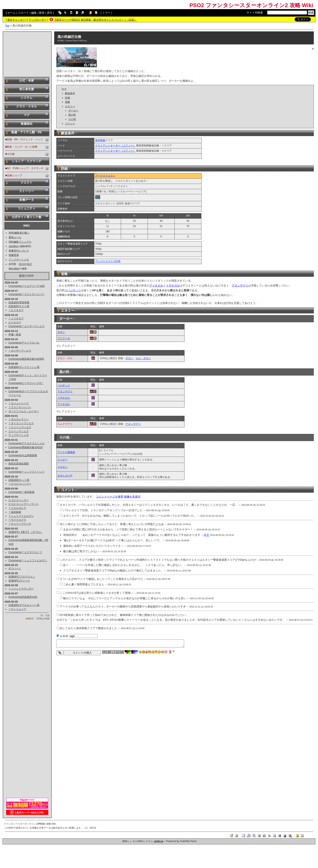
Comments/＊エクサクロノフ (25, 552)
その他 (72, 119)
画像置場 (14, 255)
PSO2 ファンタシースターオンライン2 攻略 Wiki (251, 5)
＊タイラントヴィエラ (21, 423)
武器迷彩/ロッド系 (19, 480)
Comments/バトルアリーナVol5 (27, 286)
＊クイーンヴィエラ (20, 427)
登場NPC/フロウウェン (22, 577)
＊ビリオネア (16, 310)
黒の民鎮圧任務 (69, 37)
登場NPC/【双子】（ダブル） (26, 532)
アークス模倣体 (66, 452)
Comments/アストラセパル (24, 343)
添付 (50, 13)
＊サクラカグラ (17, 520)
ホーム (11, 13)
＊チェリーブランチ (20, 524)
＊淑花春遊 (15, 512)
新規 (42, 13)
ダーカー (73, 111)
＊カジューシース (19, 403)
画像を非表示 (132, 497)
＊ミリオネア (16, 318)
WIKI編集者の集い (19, 233)
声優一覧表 (15, 334)
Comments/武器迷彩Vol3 (23, 597)
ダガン (61, 332)
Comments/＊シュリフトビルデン (28, 560)
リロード (23, 13)
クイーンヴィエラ (19, 431)
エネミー (70, 106)
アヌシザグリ (240, 286)
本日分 (23, 264)
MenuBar (14, 269)
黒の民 (72, 115)
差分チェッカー (16, 20)
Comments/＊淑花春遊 (22, 492)
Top (7, 26)
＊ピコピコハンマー (20, 484)
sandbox (14, 246)
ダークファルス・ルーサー (24, 411)
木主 (206, 535)
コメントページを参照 (110, 497)
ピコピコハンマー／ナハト (24, 504)
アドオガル (156, 286)
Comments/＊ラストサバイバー (27, 294)
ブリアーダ (64, 338)
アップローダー (38, 20)
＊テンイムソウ (17, 609)
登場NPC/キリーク (19, 581)
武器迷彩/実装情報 (19, 302)
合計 (30, 264)
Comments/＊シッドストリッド (27, 472)
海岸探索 (100, 140)
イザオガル (173, 286)
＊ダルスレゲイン (19, 419)
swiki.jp (158, 841)
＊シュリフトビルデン (21, 516)
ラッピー (62, 460)
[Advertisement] (27, 54)
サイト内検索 (255, 13)
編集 (34, 13)
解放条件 (70, 93)
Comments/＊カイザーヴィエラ (27, 326)
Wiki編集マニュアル (20, 242)
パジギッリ (74, 290)
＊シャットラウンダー (21, 589)
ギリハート (15, 568)
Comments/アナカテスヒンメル (27, 443)
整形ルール (15, 237)
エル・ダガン (143, 358)
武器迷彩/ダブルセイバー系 (24, 605)
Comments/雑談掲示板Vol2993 (26, 359)
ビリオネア (15, 322)
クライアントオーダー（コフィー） (115, 146)
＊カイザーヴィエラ (20, 351)
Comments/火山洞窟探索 (23, 455)
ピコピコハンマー (19, 500)
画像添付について (19, 251)
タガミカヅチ (65, 476)
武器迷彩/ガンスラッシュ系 (24, 367)
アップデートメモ (19, 260)
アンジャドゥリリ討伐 (108, 261)
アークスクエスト (105, 176)
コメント (70, 123)
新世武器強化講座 (19, 464)
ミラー (106, 13)
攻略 (67, 102)
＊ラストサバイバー (20, 407)
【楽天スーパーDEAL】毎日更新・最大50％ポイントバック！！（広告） (95, 20)
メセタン (62, 467)
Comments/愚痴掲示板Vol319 (26, 447)
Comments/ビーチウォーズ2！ (26, 383)
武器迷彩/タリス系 (19, 306)
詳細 (67, 98)
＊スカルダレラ (17, 508)
